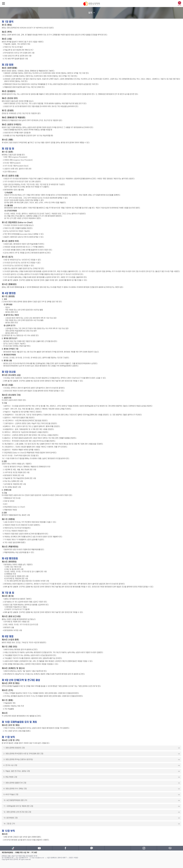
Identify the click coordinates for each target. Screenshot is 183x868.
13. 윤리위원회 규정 (11, 818)
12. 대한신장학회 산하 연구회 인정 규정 (17, 812)
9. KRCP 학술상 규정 (11, 795)
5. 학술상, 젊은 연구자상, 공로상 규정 (17, 771)
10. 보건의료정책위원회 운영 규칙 (15, 800)
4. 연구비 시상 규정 (10, 765)
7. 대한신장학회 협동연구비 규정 (15, 783)
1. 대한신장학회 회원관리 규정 (14, 748)
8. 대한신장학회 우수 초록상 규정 (15, 789)
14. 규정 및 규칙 (9, 824)
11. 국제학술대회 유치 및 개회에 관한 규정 (18, 806)
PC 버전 (34, 853)
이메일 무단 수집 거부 (22, 853)
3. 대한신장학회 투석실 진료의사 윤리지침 (18, 760)
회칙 (90, 13)
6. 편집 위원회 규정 (10, 777)
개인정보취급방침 (7, 853)
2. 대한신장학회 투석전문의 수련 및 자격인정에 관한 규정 (23, 754)
